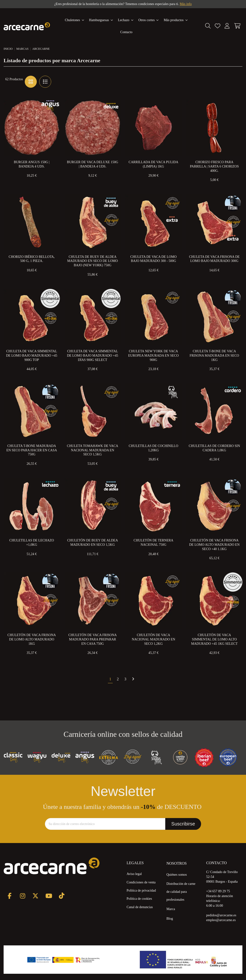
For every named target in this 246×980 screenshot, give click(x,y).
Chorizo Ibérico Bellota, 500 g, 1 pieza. (32, 259)
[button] (176, 20)
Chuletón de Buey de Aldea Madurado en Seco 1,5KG (93, 543)
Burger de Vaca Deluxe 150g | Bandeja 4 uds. (93, 164)
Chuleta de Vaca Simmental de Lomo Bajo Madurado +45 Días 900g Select (93, 356)
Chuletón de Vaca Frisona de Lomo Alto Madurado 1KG (32, 639)
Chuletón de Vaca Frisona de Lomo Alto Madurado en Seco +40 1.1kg (214, 545)
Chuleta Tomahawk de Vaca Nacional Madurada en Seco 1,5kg (93, 450)
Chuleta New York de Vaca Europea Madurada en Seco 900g (154, 356)
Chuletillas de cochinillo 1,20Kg (154, 448)
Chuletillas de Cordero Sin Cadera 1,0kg (215, 448)
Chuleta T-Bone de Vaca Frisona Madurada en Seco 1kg (214, 356)
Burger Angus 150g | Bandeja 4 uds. (32, 164)
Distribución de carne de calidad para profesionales (181, 892)
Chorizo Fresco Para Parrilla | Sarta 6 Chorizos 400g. (214, 166)
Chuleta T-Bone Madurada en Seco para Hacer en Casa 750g (32, 450)
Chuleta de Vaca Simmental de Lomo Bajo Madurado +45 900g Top (32, 356)
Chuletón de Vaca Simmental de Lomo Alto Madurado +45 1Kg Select (214, 639)
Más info (186, 4)
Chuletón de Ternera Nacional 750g (153, 543)
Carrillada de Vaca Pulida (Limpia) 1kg (153, 164)
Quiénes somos (177, 875)
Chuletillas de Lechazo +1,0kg (32, 543)
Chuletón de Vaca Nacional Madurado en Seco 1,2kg (153, 639)
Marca (171, 909)
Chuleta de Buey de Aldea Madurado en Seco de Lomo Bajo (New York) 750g (93, 261)
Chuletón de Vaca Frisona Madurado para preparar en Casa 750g (93, 639)
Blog (170, 919)
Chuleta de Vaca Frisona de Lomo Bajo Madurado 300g (214, 259)
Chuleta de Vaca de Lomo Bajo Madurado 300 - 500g (153, 259)
